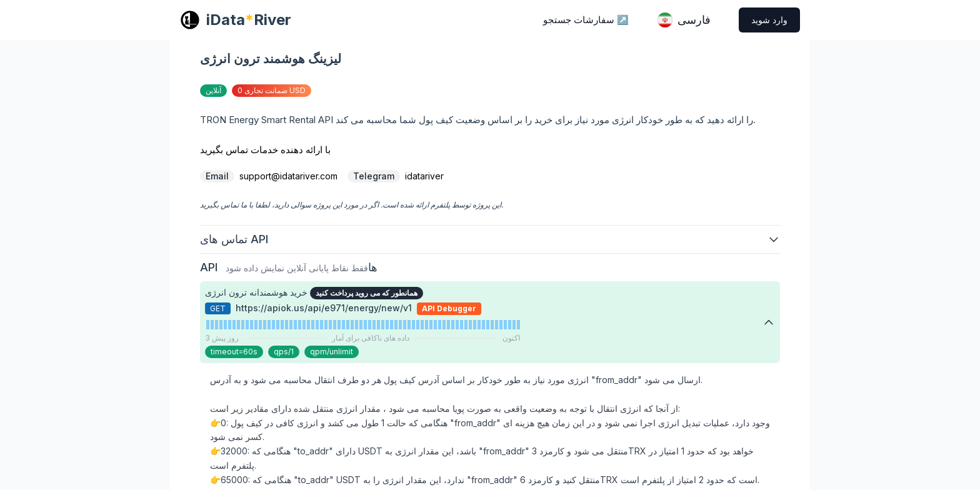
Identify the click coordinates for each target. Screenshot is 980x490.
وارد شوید (769, 20)
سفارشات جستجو (586, 20)
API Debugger (449, 308)
